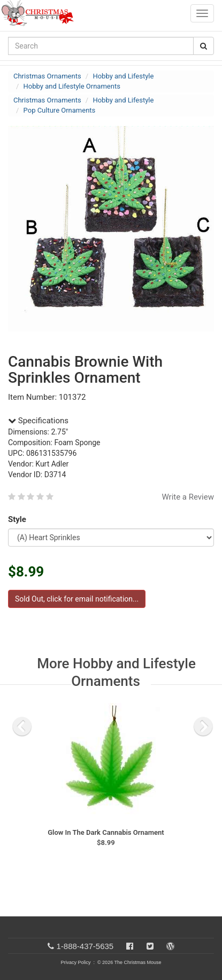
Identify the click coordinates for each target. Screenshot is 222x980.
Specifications (38, 421)
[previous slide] (22, 726)
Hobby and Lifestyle (123, 76)
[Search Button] (204, 46)
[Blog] (170, 946)
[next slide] (203, 726)
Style (19, 519)
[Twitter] (150, 946)
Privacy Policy (75, 962)
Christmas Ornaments (47, 76)
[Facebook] (130, 946)
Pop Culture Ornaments (60, 110)
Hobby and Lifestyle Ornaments (72, 86)
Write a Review (188, 497)
